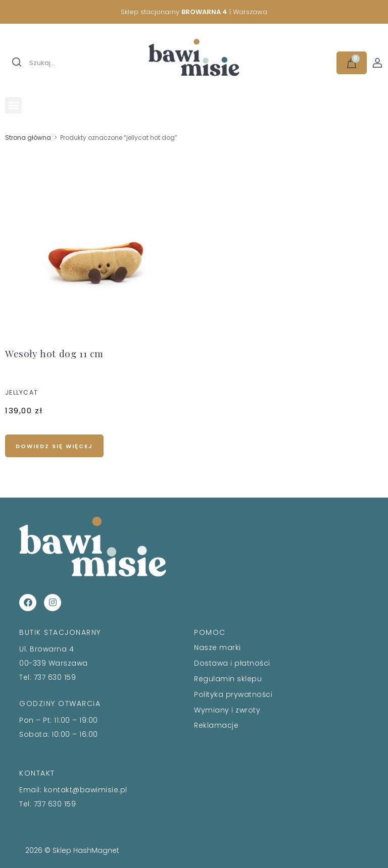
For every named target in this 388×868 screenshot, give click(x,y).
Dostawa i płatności (232, 663)
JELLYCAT (21, 392)
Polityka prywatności (233, 694)
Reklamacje (216, 725)
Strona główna (28, 138)
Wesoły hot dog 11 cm (54, 353)
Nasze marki (217, 647)
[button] (13, 105)
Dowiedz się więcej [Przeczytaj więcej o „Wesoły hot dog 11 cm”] (54, 446)
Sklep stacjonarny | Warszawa (194, 12)
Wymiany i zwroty (227, 710)
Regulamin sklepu (228, 679)
